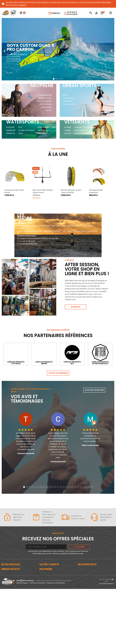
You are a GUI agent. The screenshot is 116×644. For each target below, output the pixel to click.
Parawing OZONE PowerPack (96, 171)
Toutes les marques (58, 363)
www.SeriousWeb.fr (106, 639)
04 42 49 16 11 (72, 12)
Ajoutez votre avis (94, 380)
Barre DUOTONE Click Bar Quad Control (43, 171)
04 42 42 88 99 (72, 14)
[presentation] (5, 49)
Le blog (4, 563)
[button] (54, 79)
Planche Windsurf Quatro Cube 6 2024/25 (71, 171)
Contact (54, 13)
